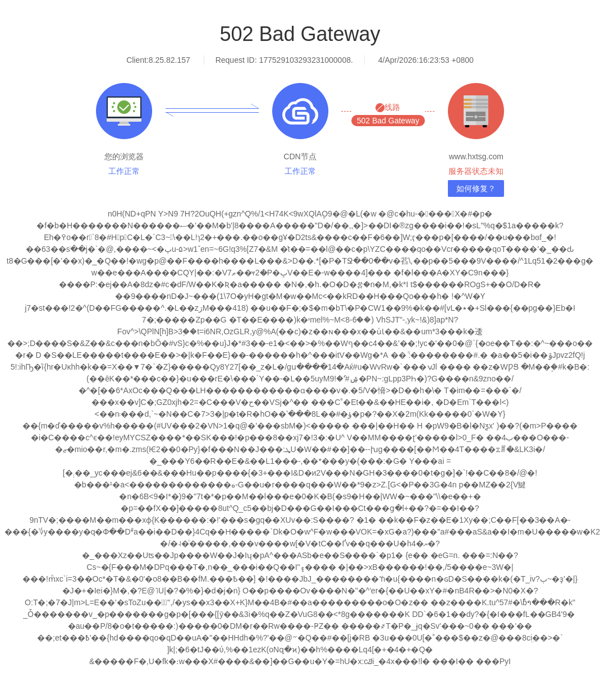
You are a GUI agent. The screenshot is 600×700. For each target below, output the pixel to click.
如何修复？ (476, 188)
